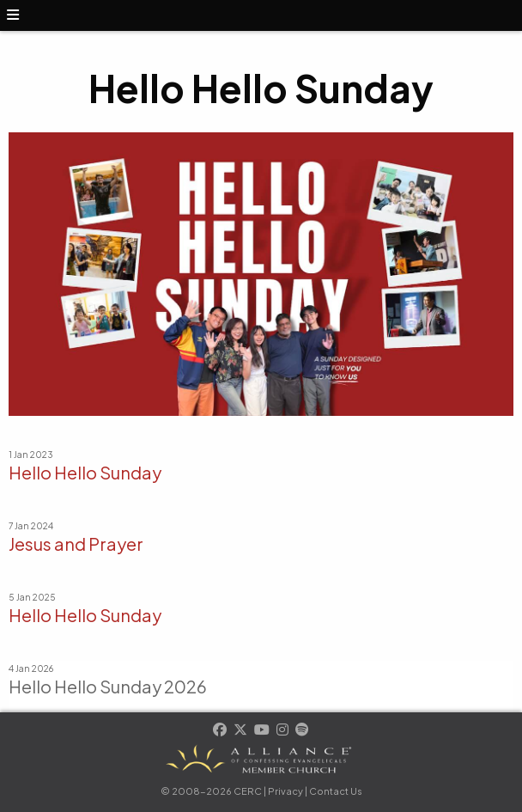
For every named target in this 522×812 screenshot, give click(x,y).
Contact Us (336, 791)
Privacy (285, 791)
